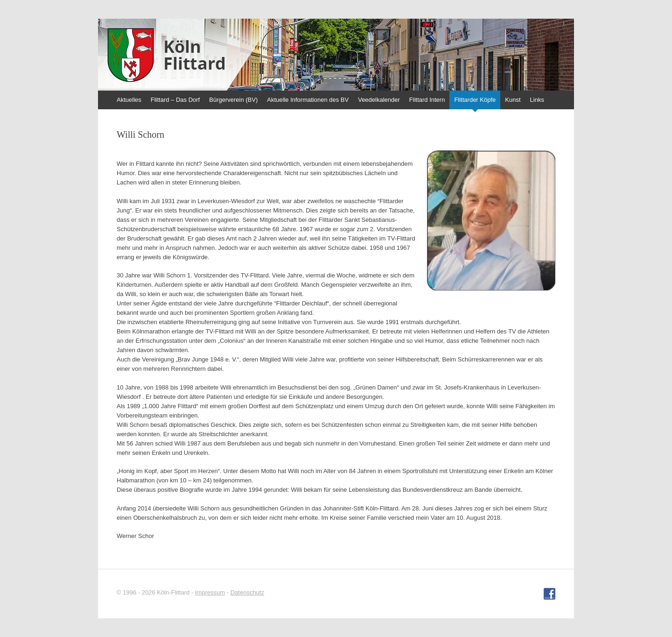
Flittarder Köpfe (475, 100)
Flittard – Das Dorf (175, 100)
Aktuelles (129, 100)
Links (537, 100)
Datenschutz (247, 592)
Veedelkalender (379, 100)
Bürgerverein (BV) (233, 100)
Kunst (513, 100)
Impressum (210, 592)
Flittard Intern (427, 100)
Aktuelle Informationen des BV (308, 100)
